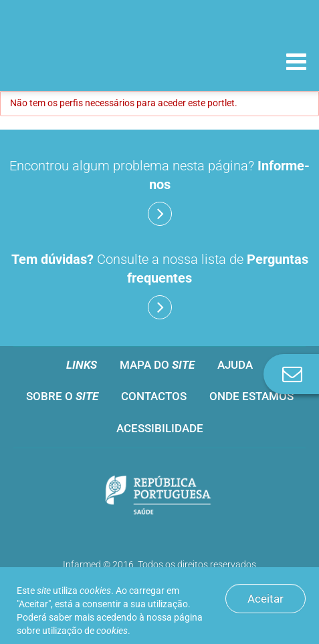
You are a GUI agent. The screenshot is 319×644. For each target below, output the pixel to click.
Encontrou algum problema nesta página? (159, 192)
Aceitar (265, 599)
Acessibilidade (160, 428)
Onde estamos (251, 396)
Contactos (154, 396)
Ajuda (235, 365)
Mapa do (157, 365)
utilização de (85, 631)
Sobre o (62, 396)
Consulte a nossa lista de (160, 285)
